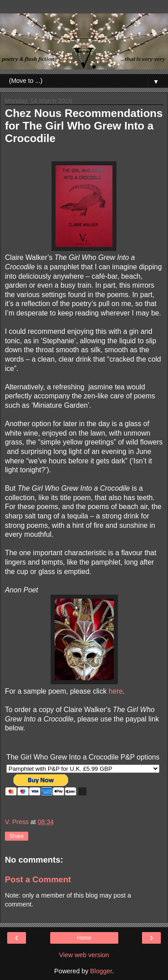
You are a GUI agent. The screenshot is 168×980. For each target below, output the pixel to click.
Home (84, 938)
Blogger (101, 971)
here (116, 691)
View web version (84, 955)
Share (17, 836)
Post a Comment (38, 879)
